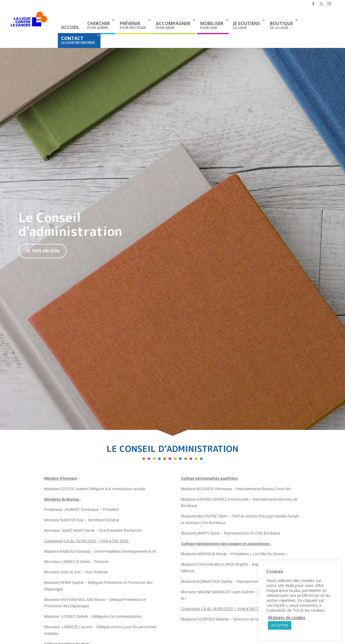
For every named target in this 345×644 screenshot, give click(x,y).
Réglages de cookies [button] (287, 617)
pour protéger (133, 25)
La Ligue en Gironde (78, 40)
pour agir (212, 25)
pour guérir (99, 25)
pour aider (173, 25)
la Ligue (247, 25)
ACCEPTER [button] (280, 625)
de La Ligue (281, 25)
